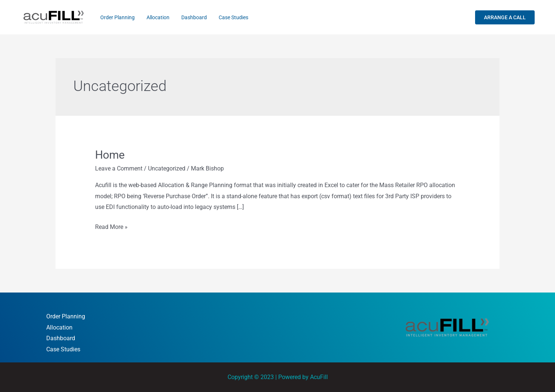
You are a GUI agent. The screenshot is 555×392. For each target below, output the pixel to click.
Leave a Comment (119, 168)
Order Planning (116, 17)
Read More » (111, 226)
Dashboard (187, 17)
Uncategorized (167, 168)
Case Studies (223, 17)
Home (110, 155)
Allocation (154, 17)
